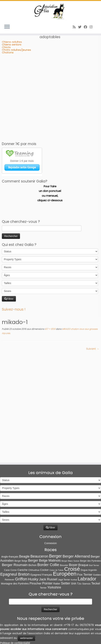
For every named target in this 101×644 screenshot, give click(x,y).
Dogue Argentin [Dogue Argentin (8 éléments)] (89, 551)
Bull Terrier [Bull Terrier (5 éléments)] (94, 546)
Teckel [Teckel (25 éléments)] (96, 565)
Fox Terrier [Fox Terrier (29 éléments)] (85, 556)
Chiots (6, 47)
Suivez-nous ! (14, 309)
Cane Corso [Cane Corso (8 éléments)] (10, 551)
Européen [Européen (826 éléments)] (65, 555)
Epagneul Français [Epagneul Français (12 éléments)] (41, 556)
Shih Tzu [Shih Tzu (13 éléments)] (76, 565)
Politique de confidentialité (15, 624)
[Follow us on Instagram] (92, 27)
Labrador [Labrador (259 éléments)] (87, 560)
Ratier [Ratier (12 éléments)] (57, 565)
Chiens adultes (12, 42)
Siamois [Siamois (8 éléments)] (86, 565)
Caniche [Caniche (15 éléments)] (22, 551)
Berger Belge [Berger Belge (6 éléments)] (21, 542)
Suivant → (93, 349)
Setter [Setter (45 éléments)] (65, 564)
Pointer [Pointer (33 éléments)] (47, 565)
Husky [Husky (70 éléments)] (33, 560)
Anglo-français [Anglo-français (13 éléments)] (10, 538)
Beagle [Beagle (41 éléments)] (24, 538)
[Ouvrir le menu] (7, 27)
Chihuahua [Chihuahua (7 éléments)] (34, 551)
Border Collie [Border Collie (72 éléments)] (48, 546)
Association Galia (24, 640)
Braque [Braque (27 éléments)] (83, 546)
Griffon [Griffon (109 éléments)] (21, 560)
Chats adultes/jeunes (16, 50)
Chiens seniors (12, 45)
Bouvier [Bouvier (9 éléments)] (64, 546)
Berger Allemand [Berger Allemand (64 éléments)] (76, 537)
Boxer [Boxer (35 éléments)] (73, 546)
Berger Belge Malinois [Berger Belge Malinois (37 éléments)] (44, 542)
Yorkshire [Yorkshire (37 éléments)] (54, 569)
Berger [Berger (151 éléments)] (55, 537)
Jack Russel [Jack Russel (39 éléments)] (48, 560)
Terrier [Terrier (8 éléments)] (43, 569)
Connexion (51, 525)
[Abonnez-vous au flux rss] (75, 27)
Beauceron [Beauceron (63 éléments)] (39, 537)
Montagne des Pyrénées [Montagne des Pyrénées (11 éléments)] (15, 565)
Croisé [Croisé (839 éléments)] (72, 550)
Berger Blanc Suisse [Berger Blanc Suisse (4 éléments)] (70, 542)
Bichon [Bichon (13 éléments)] (33, 546)
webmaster (26, 619)
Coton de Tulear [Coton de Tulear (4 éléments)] (56, 551)
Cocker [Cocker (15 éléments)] (44, 551)
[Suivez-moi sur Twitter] (81, 27)
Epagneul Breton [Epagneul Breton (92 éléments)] (15, 556)
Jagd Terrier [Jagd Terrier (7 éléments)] (64, 561)
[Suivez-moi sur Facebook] (87, 27)
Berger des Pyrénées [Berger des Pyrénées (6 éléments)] (90, 542)
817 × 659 (50, 329)
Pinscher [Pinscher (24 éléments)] (36, 565)
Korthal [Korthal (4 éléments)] (74, 561)
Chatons (8, 53)
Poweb (55, 640)
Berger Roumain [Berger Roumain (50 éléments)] (15, 546)
